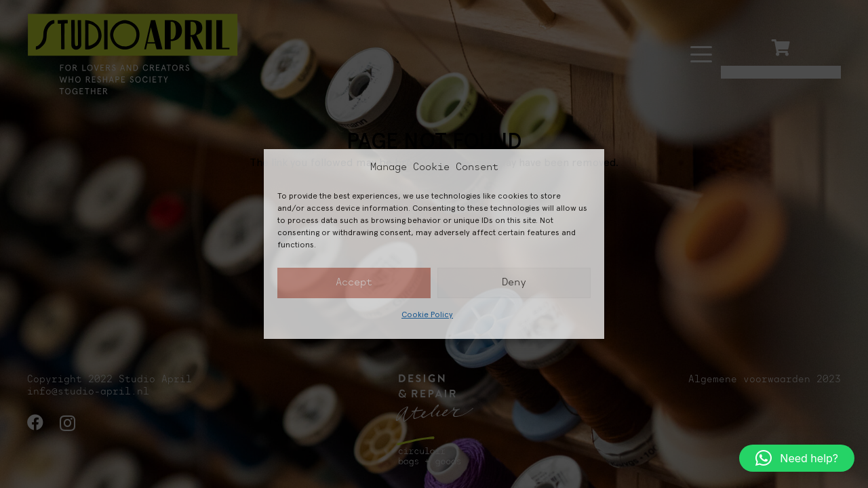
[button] (797, 458)
